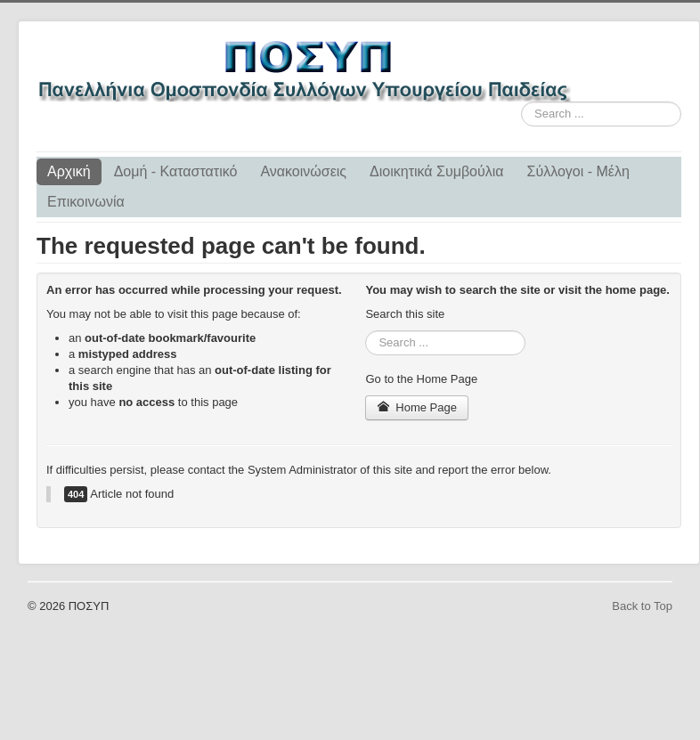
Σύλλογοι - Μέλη (578, 171)
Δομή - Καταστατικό (176, 171)
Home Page (417, 407)
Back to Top (642, 606)
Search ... (521, 102)
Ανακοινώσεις (303, 171)
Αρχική (69, 171)
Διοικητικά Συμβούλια (436, 171)
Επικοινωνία (86, 202)
